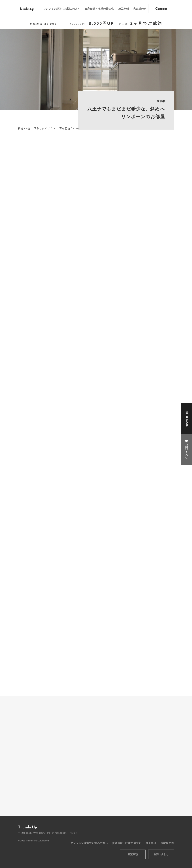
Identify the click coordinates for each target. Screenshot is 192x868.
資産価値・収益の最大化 (99, 9)
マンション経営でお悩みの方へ (62, 9)
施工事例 (124, 9)
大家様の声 (140, 9)
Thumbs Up (26, 9)
